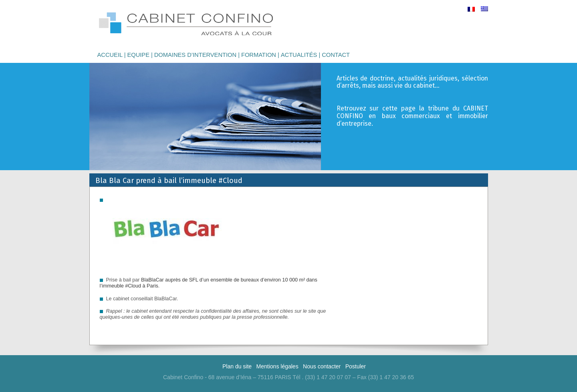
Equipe (138, 55)
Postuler (356, 366)
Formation (259, 55)
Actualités (299, 55)
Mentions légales (277, 366)
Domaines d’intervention (195, 55)
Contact (336, 55)
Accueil (110, 55)
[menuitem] (471, 9)
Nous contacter (322, 366)
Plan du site (237, 366)
